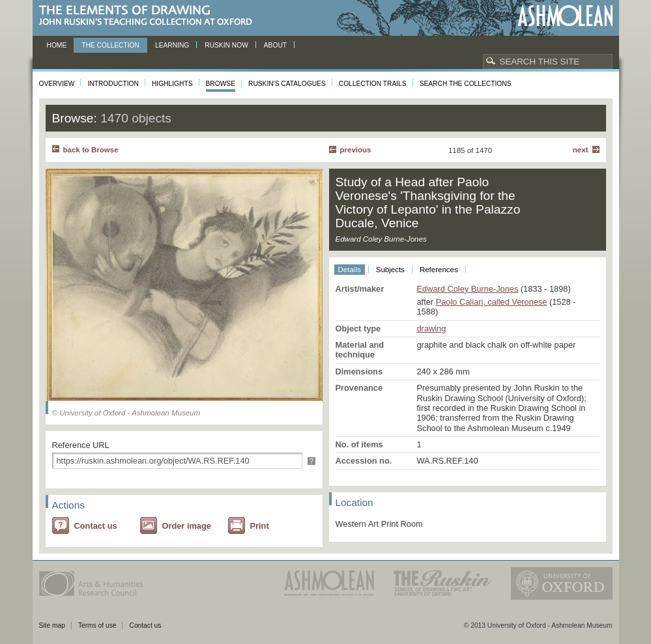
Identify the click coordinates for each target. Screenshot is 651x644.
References (439, 270)
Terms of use (97, 625)
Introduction (113, 84)
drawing (432, 329)
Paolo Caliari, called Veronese (492, 302)
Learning (172, 45)
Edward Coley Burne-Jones (468, 289)
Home (57, 45)
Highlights (172, 84)
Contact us (96, 526)
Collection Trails (373, 84)
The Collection (110, 45)
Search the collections (466, 84)
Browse (221, 84)
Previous (356, 150)
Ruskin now (226, 45)
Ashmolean (565, 16)
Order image (187, 526)
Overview (57, 84)
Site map (52, 625)
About (275, 45)
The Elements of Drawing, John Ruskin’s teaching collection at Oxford (150, 16)
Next (581, 150)
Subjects (390, 270)
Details (350, 270)
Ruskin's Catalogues (287, 84)
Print (260, 526)
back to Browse (91, 150)
